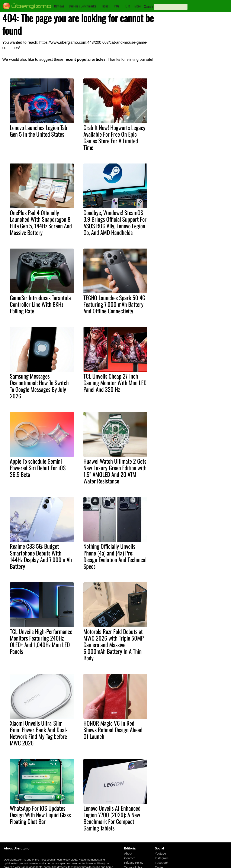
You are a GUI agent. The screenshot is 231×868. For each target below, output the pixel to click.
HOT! (127, 6)
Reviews (59, 6)
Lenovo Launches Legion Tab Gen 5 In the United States (38, 131)
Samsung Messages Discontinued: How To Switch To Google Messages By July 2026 (39, 386)
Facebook (162, 863)
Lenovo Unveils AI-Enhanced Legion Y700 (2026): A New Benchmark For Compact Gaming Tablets (112, 818)
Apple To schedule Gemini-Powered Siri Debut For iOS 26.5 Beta (38, 468)
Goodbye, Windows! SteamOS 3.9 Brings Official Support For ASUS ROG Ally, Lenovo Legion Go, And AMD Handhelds (115, 222)
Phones (105, 6)
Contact (129, 858)
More (138, 6)
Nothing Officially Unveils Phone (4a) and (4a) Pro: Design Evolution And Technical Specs (115, 556)
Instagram (162, 858)
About (128, 854)
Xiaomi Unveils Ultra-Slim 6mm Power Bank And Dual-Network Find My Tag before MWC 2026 (39, 733)
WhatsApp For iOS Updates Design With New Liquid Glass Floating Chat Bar (40, 815)
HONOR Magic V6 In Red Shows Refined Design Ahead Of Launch (113, 730)
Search (149, 6)
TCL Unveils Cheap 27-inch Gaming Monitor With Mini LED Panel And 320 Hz (115, 383)
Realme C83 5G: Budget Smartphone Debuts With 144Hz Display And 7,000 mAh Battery (41, 556)
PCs (117, 6)
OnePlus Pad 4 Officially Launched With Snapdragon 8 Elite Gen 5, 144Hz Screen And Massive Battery (41, 222)
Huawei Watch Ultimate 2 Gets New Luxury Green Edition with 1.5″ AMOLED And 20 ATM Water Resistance (115, 471)
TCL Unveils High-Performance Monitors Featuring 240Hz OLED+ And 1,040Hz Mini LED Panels (41, 641)
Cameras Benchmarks (82, 6)
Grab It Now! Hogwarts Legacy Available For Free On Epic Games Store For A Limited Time (114, 137)
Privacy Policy (134, 863)
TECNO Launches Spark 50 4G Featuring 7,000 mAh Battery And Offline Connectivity (114, 304)
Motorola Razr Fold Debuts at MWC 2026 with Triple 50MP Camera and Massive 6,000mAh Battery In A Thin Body (114, 645)
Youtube (160, 854)
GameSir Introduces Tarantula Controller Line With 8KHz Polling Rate (40, 304)
